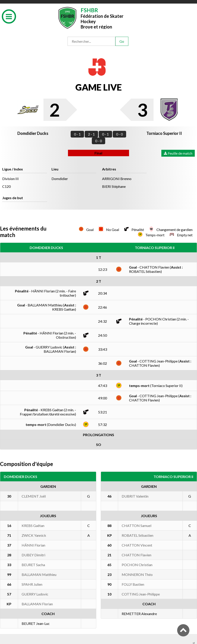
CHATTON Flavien (136, 555)
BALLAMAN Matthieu (39, 574)
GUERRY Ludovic (35, 594)
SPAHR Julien (32, 584)
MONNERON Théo (137, 574)
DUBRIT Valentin (135, 496)
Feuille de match (178, 153)
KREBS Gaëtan (33, 526)
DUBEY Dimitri (33, 555)
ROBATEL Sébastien (137, 535)
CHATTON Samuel (136, 526)
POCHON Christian (137, 565)
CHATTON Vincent (137, 545)
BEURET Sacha (33, 565)
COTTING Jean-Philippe (141, 594)
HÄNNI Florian (33, 545)
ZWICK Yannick (34, 535)
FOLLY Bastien (133, 584)
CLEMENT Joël (34, 496)
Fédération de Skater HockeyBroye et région (102, 18)
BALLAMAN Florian (37, 604)
